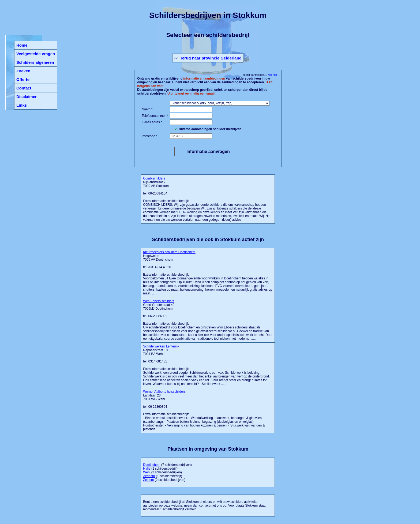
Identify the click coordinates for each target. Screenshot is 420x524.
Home (22, 45)
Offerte (23, 79)
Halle (147, 469)
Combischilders (154, 178)
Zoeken (23, 71)
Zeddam (149, 476)
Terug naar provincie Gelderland (211, 58)
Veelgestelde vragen (36, 54)
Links (22, 105)
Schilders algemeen (35, 62)
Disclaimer (27, 97)
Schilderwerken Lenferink (161, 346)
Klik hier (272, 75)
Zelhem (148, 480)
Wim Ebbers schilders (159, 301)
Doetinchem (152, 465)
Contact (24, 88)
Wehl (147, 472)
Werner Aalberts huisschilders (164, 392)
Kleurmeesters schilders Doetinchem (169, 252)
